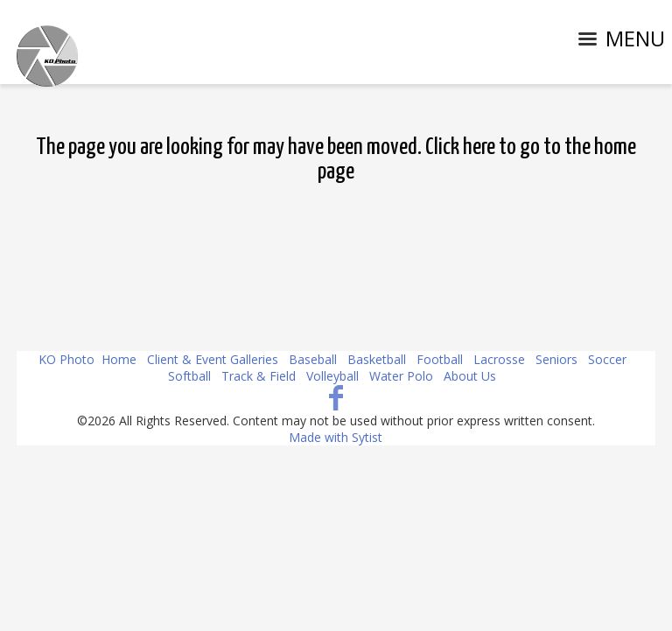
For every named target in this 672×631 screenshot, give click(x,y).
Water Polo (401, 376)
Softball (189, 376)
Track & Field (259, 376)
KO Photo (66, 359)
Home (119, 359)
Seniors (556, 359)
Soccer (607, 359)
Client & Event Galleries (213, 359)
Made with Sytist (336, 437)
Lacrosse (499, 359)
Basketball (377, 359)
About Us (470, 376)
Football (440, 359)
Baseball (313, 359)
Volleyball (332, 376)
